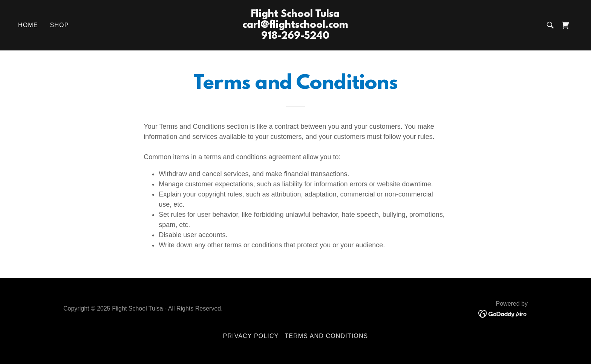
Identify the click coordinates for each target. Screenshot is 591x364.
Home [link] (28, 25)
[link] (296, 37)
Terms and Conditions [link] (326, 336)
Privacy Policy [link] (251, 336)
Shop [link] (60, 25)
